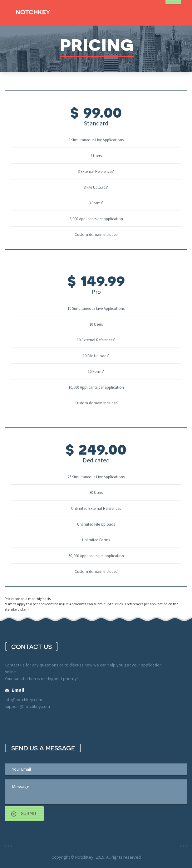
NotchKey (33, 12)
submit (29, 813)
